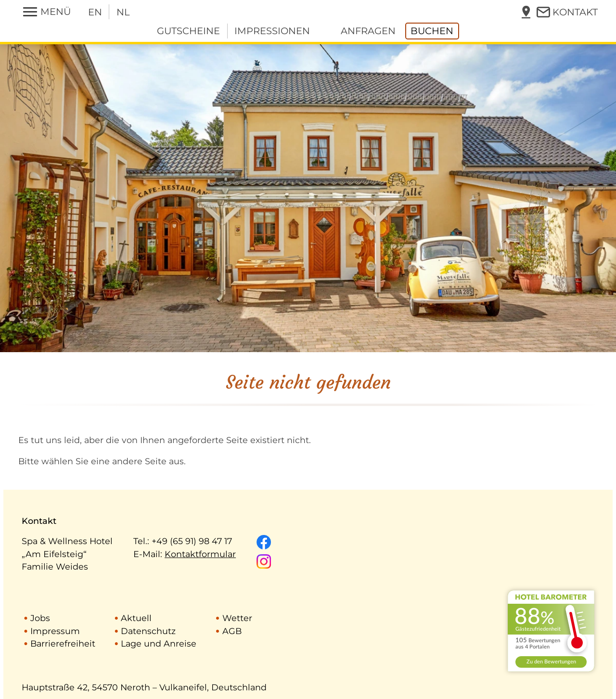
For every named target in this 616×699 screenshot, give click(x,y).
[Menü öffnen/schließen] (47, 12)
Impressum (55, 631)
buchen (432, 31)
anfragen (368, 31)
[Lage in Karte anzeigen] (526, 12)
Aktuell (136, 618)
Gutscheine (188, 31)
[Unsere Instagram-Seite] (264, 561)
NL (123, 12)
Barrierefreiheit (63, 643)
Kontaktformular (200, 554)
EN (95, 12)
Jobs (40, 618)
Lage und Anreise (159, 643)
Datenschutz (148, 631)
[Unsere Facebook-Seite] (264, 542)
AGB (232, 631)
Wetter (237, 618)
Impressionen (272, 31)
